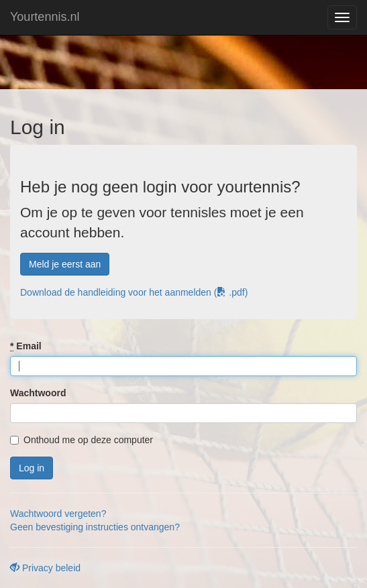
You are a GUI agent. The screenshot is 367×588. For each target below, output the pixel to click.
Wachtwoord (38, 393)
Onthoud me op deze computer (82, 440)
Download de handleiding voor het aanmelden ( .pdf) (134, 292)
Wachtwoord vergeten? (58, 514)
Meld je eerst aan (65, 264)
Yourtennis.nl (45, 17)
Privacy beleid (45, 568)
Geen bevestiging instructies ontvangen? (95, 527)
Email (26, 346)
